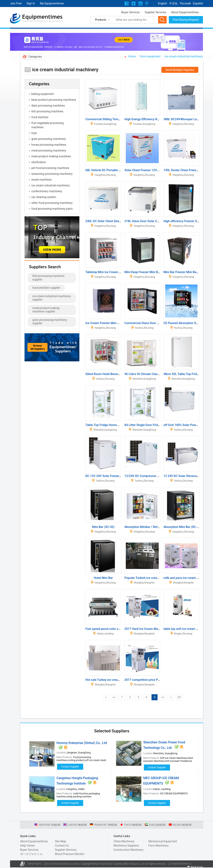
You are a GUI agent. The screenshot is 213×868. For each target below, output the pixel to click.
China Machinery (124, 841)
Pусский (185, 3)
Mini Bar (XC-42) (103, 527)
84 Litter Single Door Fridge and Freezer (151, 425)
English (162, 3)
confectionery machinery (47, 191)
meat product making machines (51, 156)
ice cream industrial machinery (51, 185)
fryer (34, 133)
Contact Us (62, 846)
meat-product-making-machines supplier (46, 310)
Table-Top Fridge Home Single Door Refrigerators (118, 425)
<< (114, 697)
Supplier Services (155, 12)
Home (132, 56)
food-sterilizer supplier (46, 288)
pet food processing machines (50, 168)
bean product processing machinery (54, 100)
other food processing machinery (52, 203)
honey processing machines (49, 145)
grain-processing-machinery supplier (50, 322)
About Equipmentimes (185, 12)
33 (179, 697)
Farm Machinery (159, 846)
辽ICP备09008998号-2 (179, 864)
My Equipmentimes (52, 3)
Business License (70, 864)
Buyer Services (131, 12)
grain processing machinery (49, 139)
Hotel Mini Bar (103, 578)
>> (163, 697)
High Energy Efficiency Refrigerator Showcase (155, 119)
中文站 (173, 3)
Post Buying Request (186, 20)
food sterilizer (40, 117)
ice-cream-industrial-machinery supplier (52, 298)
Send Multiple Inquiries (180, 70)
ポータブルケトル (31, 854)
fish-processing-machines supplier (48, 278)
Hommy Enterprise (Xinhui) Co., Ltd (82, 743)
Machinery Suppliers (126, 846)
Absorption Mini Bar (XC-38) (182, 527)
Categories (35, 57)
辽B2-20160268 (52, 864)
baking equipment (42, 94)
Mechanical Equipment (163, 841)
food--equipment (150, 56)
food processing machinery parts (52, 209)
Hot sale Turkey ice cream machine (109, 680)
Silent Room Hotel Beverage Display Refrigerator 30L (121, 374)
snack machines (41, 180)
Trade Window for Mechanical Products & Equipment (43, 21)
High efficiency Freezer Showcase (186, 221)
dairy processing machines (48, 106)
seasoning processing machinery (52, 174)
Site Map (60, 841)
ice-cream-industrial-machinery (184, 56)
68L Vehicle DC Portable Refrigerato (110, 170)
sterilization (39, 162)
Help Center (27, 846)
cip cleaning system (44, 197)
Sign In (31, 3)
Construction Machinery (129, 850)
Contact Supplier (70, 767)
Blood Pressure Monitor (70, 854)
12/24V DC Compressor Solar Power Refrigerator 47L (160, 476)
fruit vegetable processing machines (48, 125)
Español (198, 3)
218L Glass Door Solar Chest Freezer (149, 221)
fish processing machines (47, 111)
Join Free (16, 3)
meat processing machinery (49, 150)
